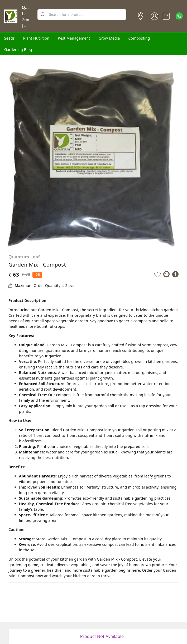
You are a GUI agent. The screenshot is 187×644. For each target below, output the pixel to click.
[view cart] (166, 16)
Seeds (9, 38)
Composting (139, 38)
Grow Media (109, 38)
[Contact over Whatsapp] (179, 16)
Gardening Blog (18, 49)
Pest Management (74, 38)
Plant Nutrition (36, 38)
